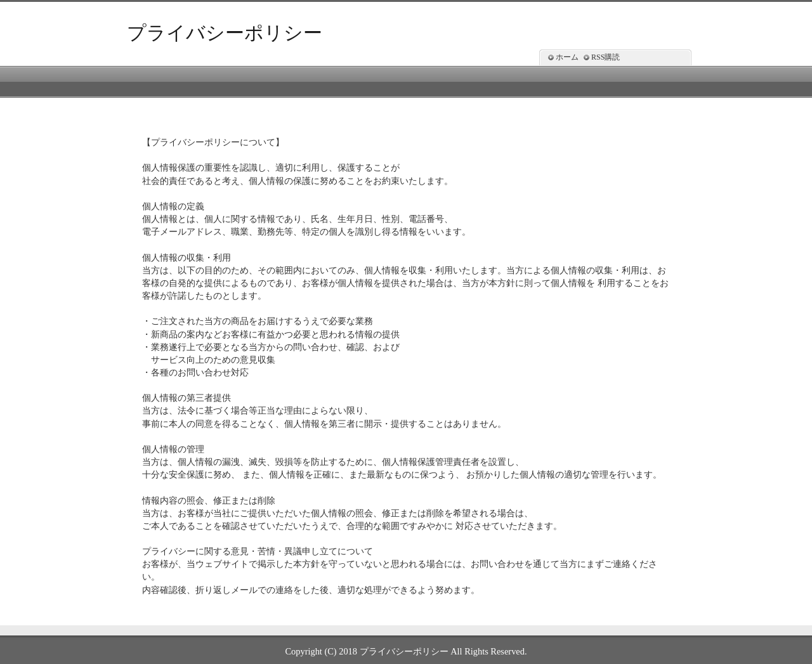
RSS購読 (606, 57)
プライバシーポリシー (225, 33)
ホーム (567, 57)
